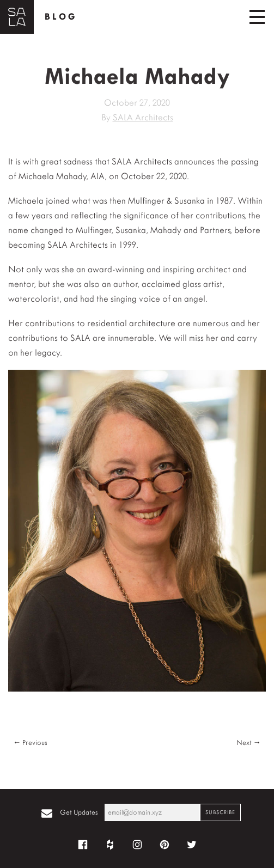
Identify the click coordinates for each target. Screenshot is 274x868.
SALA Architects (143, 117)
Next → (249, 742)
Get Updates (79, 812)
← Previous (30, 742)
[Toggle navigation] (257, 17)
